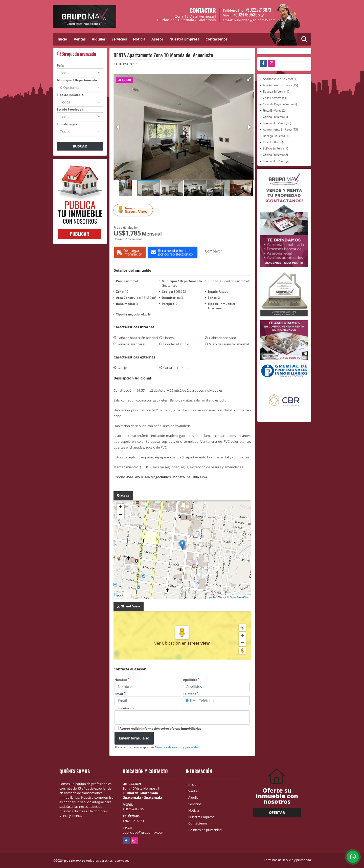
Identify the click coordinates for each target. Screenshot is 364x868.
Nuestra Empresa (184, 39)
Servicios (119, 39)
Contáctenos (217, 39)
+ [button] (120, 507)
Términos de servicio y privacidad (177, 747)
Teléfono (191, 694)
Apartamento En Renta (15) (280, 129)
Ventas (80, 39)
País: (60, 65)
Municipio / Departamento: (77, 80)
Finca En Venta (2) (274, 110)
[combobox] (80, 73)
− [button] (120, 515)
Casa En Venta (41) (275, 98)
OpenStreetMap (240, 597)
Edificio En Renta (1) (276, 148)
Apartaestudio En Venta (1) (280, 79)
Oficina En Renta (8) (275, 155)
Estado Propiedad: (71, 109)
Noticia (139, 39)
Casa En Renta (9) (274, 142)
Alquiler (99, 39)
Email (120, 694)
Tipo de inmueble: (71, 95)
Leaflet (212, 597)
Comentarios (124, 708)
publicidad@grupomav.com (143, 832)
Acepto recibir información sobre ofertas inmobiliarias (160, 728)
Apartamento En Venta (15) (280, 85)
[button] (249, 79)
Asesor (157, 39)
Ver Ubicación (168, 643)
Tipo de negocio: (69, 124)
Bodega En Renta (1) (276, 136)
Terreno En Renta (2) (276, 161)
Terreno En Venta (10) (277, 123)
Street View (134, 210)
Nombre (122, 680)
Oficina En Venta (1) (275, 117)
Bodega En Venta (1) (276, 91)
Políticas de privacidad (205, 830)
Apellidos (191, 680)
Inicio (62, 39)
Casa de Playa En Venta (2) (280, 104)
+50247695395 (247, 14)
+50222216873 (258, 10)
